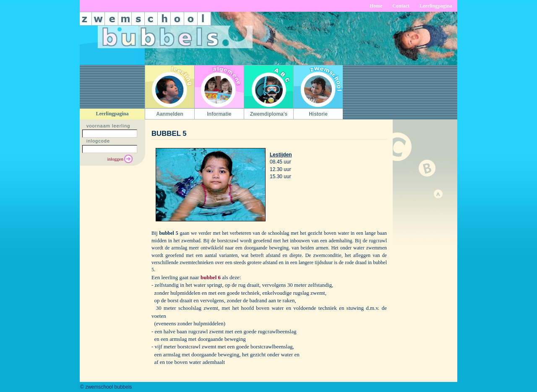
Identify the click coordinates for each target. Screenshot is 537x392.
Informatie (219, 114)
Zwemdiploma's (269, 114)
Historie (318, 114)
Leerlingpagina (436, 6)
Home (376, 6)
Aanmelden (170, 114)
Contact (401, 6)
